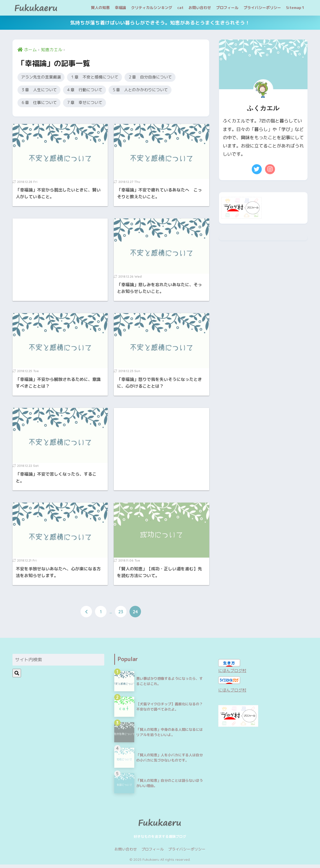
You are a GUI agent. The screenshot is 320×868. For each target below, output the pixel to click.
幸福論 (120, 8)
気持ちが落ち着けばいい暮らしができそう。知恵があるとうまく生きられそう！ (160, 23)
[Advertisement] (60, 259)
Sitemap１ (295, 8)
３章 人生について (41, 91)
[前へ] (86, 615)
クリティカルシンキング (152, 8)
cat (180, 8)
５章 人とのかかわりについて (152, 91)
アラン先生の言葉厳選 (43, 77)
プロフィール (227, 8)
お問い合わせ (200, 8)
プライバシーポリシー (262, 8)
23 (121, 615)
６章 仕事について (41, 104)
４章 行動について (91, 91)
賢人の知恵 (100, 8)
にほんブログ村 (234, 673)
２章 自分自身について (164, 77)
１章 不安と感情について (102, 77)
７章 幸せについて (91, 104)
